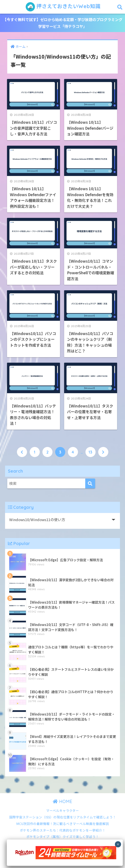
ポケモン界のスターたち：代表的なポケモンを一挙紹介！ (63, 830)
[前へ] (22, 452)
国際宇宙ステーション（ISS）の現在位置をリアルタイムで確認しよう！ (63, 817)
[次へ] (103, 452)
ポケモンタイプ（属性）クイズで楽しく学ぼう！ (63, 837)
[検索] (90, 483)
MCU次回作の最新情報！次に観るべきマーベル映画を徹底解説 (63, 824)
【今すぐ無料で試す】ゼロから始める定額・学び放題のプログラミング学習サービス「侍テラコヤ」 (63, 23)
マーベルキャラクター (62, 810)
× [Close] (118, 844)
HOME (62, 801)
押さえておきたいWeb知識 (63, 7)
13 (90, 452)
